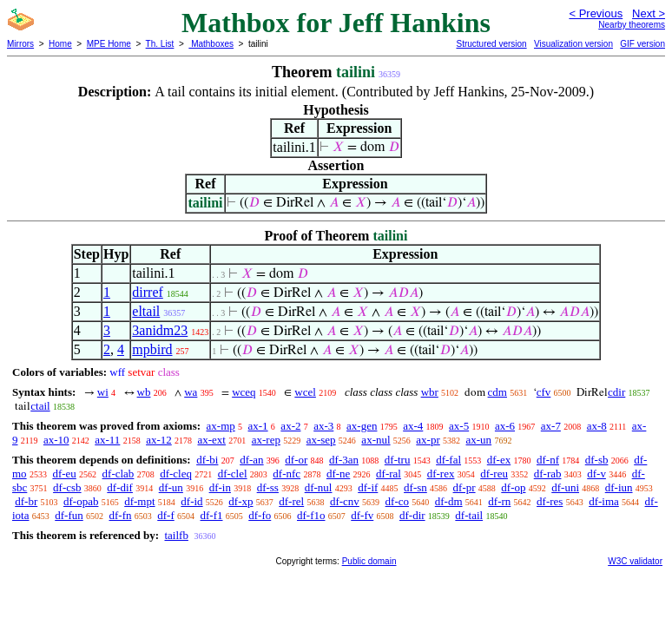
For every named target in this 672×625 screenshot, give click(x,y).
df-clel (233, 474)
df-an (251, 460)
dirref (148, 292)
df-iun (619, 487)
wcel (305, 392)
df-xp (240, 501)
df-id (191, 501)
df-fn (121, 515)
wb (144, 392)
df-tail (469, 515)
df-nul (319, 487)
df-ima (604, 501)
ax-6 (505, 426)
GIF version (642, 44)
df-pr (464, 487)
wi (103, 392)
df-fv (362, 515)
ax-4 (413, 426)
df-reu (494, 474)
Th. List (160, 44)
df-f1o (311, 515)
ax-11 (107, 440)
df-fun (69, 515)
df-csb (67, 487)
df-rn (499, 501)
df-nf (548, 460)
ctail (40, 406)
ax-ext (211, 440)
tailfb (176, 535)
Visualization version (573, 44)
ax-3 (323, 426)
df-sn (415, 487)
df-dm (449, 501)
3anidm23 (160, 330)
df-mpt (139, 501)
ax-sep (321, 440)
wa (191, 392)
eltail (146, 311)
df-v (596, 474)
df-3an (344, 460)
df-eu (64, 474)
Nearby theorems (632, 25)
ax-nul (376, 440)
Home (60, 44)
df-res (550, 501)
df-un (171, 487)
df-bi (207, 460)
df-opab (81, 501)
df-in (220, 487)
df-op (513, 487)
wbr (430, 392)
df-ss (268, 487)
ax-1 (258, 426)
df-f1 (212, 515)
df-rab (548, 474)
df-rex (441, 474)
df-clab (119, 474)
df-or (296, 460)
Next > (649, 13)
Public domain (369, 561)
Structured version (491, 44)
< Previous (596, 13)
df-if (368, 487)
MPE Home (109, 44)
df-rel (291, 501)
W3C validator (635, 561)
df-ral (389, 474)
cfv (544, 392)
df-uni (565, 487)
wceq (244, 392)
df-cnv (345, 501)
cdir (616, 392)
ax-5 (459, 426)
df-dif (120, 487)
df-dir (412, 515)
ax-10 (56, 440)
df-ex (499, 460)
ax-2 (290, 426)
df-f (166, 515)
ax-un (479, 440)
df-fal (448, 460)
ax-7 (551, 426)
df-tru (398, 460)
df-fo (260, 515)
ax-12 (159, 440)
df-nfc (287, 474)
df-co (397, 501)
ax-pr (428, 440)
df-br (26, 501)
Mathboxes (211, 44)
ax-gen (362, 426)
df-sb (597, 460)
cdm (497, 392)
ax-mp (221, 426)
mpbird (152, 349)
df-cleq (176, 474)
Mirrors (20, 44)
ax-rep (266, 440)
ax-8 (597, 426)
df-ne (338, 474)
